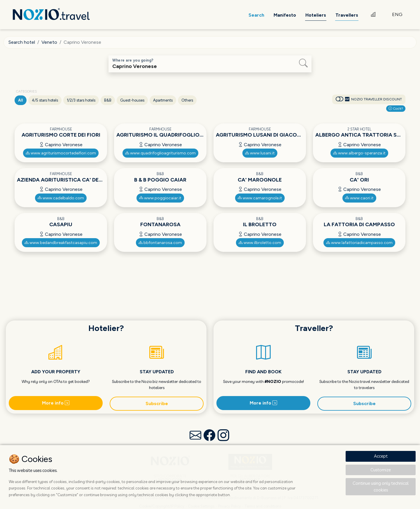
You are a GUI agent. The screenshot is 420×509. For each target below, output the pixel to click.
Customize (381, 470)
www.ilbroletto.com (260, 243)
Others (187, 100)
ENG (397, 14)
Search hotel (22, 42)
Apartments (163, 100)
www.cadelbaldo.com (61, 198)
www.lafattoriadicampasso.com (359, 243)
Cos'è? (396, 109)
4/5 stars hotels (45, 100)
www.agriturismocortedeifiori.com (61, 153)
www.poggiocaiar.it (160, 198)
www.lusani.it (260, 153)
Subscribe (157, 403)
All (21, 100)
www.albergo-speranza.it (359, 153)
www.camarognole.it (260, 198)
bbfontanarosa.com (160, 243)
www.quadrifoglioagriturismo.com (160, 153)
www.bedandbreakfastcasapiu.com (61, 243)
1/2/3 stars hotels (81, 100)
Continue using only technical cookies (381, 487)
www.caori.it (359, 198)
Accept (381, 456)
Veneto (49, 42)
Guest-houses (132, 100)
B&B (108, 100)
